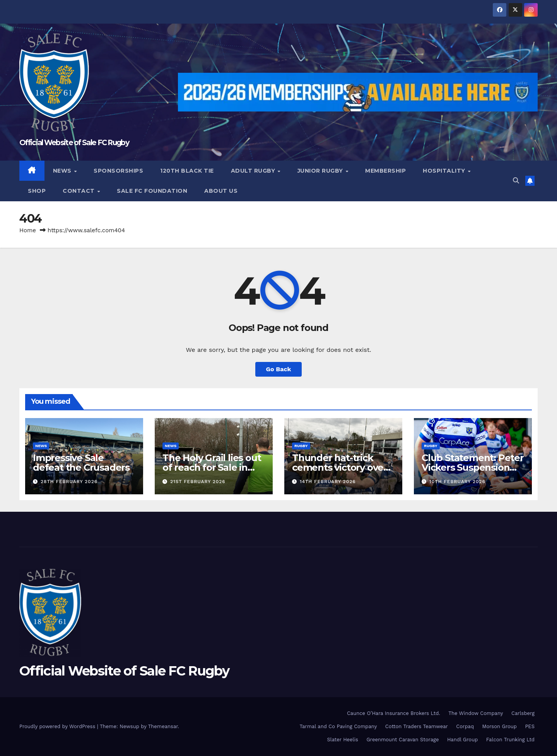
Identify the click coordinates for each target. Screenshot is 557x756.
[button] (516, 181)
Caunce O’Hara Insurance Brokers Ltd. (394, 713)
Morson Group (500, 726)
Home (28, 230)
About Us (221, 191)
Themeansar (163, 726)
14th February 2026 (328, 482)
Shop (37, 191)
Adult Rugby (254, 171)
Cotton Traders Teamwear (417, 726)
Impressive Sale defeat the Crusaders (81, 463)
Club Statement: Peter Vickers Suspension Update (473, 467)
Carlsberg (523, 713)
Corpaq (465, 726)
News (63, 171)
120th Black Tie (187, 171)
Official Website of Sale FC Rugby (74, 143)
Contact (79, 191)
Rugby (301, 446)
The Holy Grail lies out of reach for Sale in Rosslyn (212, 467)
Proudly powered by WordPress (58, 726)
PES (530, 726)
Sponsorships (118, 171)
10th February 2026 (457, 482)
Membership (385, 171)
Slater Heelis (343, 740)
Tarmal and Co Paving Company (338, 726)
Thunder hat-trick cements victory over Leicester (340, 467)
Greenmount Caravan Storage (402, 740)
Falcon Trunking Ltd (510, 740)
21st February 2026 (198, 482)
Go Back (279, 369)
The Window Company (476, 713)
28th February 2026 (69, 482)
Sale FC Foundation (152, 191)
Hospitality (445, 171)
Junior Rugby (321, 171)
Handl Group (462, 740)
